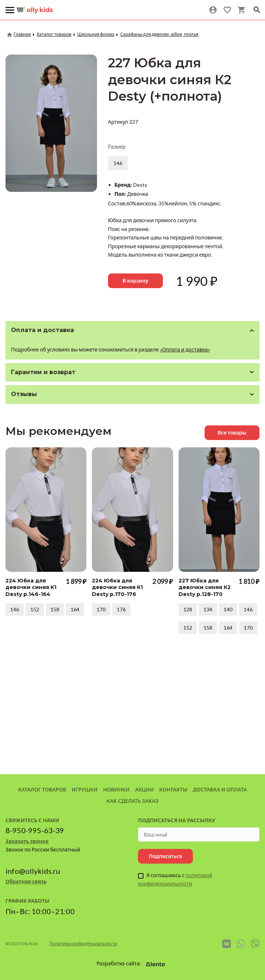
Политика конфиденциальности (83, 944)
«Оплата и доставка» (185, 349)
